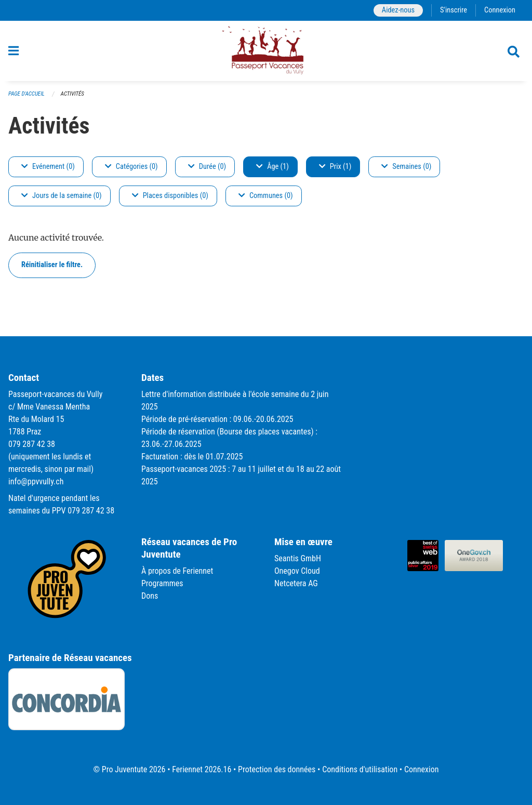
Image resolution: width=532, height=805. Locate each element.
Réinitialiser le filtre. (52, 265)
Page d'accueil (26, 94)
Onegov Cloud (297, 571)
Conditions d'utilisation (360, 769)
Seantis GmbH (298, 558)
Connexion (500, 10)
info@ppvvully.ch (36, 481)
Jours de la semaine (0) (62, 196)
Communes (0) (266, 196)
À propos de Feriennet (177, 571)
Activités (72, 94)
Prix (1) (335, 167)
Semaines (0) (406, 167)
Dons (150, 596)
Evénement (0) (48, 167)
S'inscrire (454, 10)
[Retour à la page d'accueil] (266, 51)
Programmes (162, 583)
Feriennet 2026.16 (202, 769)
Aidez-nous (398, 10)
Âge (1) (272, 167)
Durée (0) (207, 167)
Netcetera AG (296, 583)
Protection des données (277, 769)
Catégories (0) (131, 167)
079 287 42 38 (32, 444)
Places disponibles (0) (170, 196)
